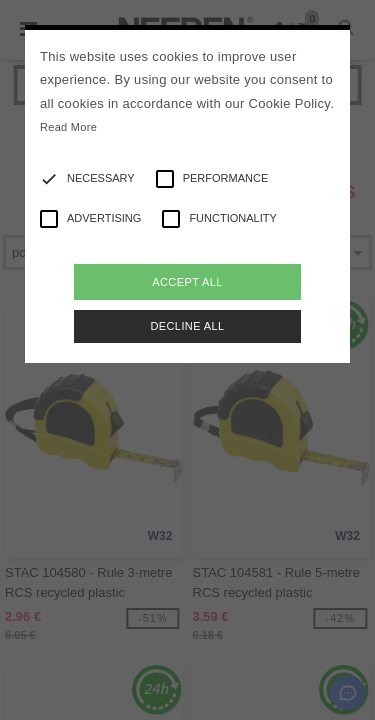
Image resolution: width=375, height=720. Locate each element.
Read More (68, 127)
